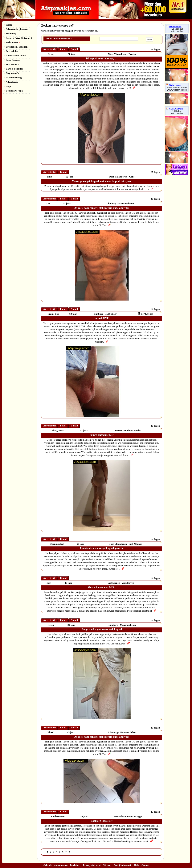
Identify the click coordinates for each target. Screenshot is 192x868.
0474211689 (147, 314)
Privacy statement (92, 865)
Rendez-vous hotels (15, 56)
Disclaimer (75, 865)
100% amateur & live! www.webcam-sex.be (177, 89)
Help (7, 86)
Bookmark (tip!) (13, 91)
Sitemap (107, 865)
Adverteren (11, 82)
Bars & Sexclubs (14, 69)
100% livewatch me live (177, 112)
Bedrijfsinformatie (123, 865)
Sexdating (10, 34)
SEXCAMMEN (174, 109)
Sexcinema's (11, 64)
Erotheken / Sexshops (16, 47)
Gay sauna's (11, 73)
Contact (145, 865)
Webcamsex (12, 42)
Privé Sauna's (12, 60)
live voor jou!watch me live (177, 30)
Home (8, 25)
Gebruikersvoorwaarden (56, 865)
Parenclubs (11, 51)
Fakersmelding (13, 77)
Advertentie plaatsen (16, 29)
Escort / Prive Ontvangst (18, 38)
